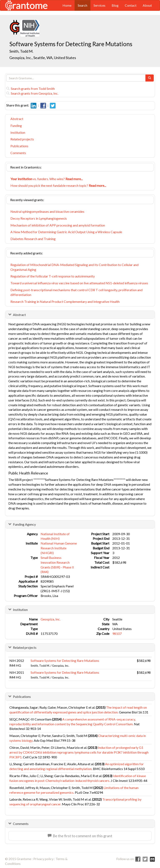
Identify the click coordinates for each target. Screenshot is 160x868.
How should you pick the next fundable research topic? (58, 185)
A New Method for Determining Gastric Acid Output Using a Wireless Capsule (66, 232)
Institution (18, 132)
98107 (117, 633)
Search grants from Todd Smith (31, 89)
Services (99, 5)
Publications (19, 146)
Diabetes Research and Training (33, 239)
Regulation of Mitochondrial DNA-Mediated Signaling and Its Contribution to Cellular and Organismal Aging (74, 267)
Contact (131, 5)
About (147, 5)
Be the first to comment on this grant (80, 836)
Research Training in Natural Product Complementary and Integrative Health (65, 302)
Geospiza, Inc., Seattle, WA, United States (43, 58)
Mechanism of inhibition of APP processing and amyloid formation (58, 225)
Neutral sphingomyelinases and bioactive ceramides (47, 211)
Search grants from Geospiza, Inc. (32, 93)
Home (67, 5)
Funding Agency (24, 524)
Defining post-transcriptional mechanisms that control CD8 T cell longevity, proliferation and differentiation (76, 292)
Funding (16, 126)
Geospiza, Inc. (51, 619)
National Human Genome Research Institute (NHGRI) (59, 548)
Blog (115, 5)
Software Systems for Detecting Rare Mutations (65, 661)
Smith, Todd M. (21, 51)
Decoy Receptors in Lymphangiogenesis (39, 218)
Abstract (17, 119)
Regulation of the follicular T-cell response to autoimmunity (53, 276)
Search (82, 5)
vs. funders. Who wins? (47, 179)
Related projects (22, 139)
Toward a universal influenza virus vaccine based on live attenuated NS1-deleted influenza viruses (79, 283)
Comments (18, 153)
